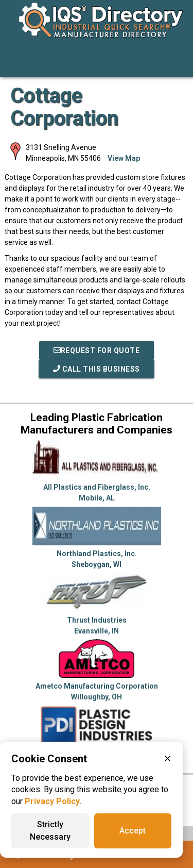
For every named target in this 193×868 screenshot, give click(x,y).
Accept (133, 831)
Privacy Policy (52, 801)
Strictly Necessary (50, 831)
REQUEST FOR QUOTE (97, 350)
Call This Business (97, 369)
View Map (124, 158)
